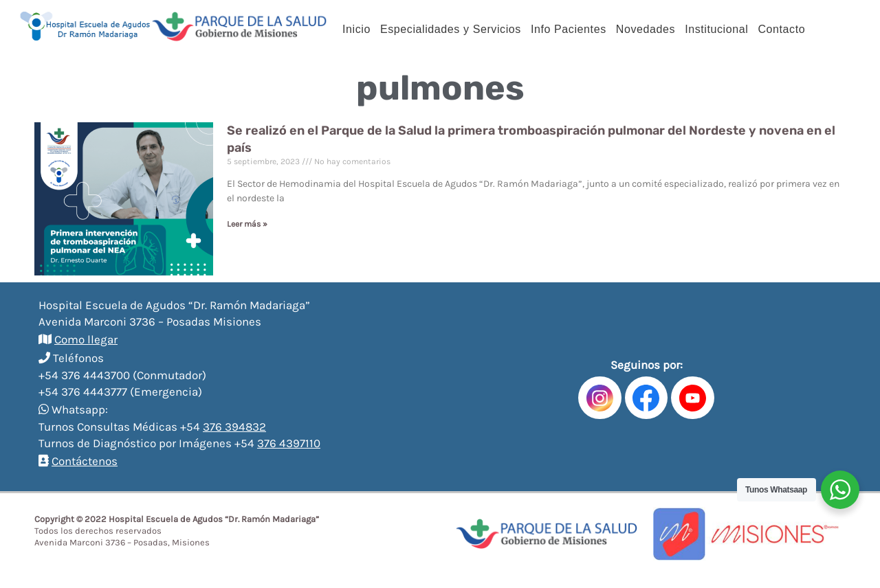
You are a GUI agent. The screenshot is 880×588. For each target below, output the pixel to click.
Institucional (716, 29)
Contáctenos (85, 461)
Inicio (356, 29)
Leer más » (247, 224)
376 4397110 (289, 443)
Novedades (646, 29)
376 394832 (234, 427)
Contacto (781, 29)
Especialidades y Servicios (451, 29)
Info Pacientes (569, 29)
